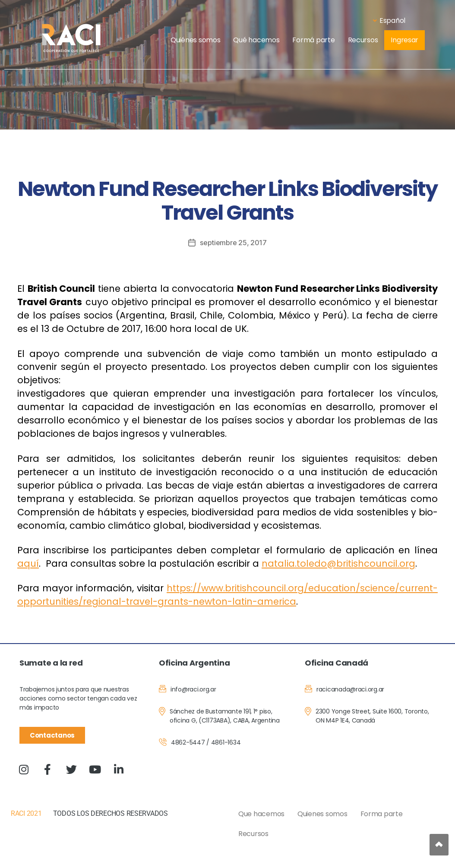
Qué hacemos (256, 40)
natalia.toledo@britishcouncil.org (338, 563)
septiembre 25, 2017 (233, 243)
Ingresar (404, 40)
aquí (28, 563)
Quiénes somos (196, 40)
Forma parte (382, 814)
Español (389, 21)
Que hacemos (261, 814)
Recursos (363, 40)
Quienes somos (322, 814)
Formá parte (313, 40)
